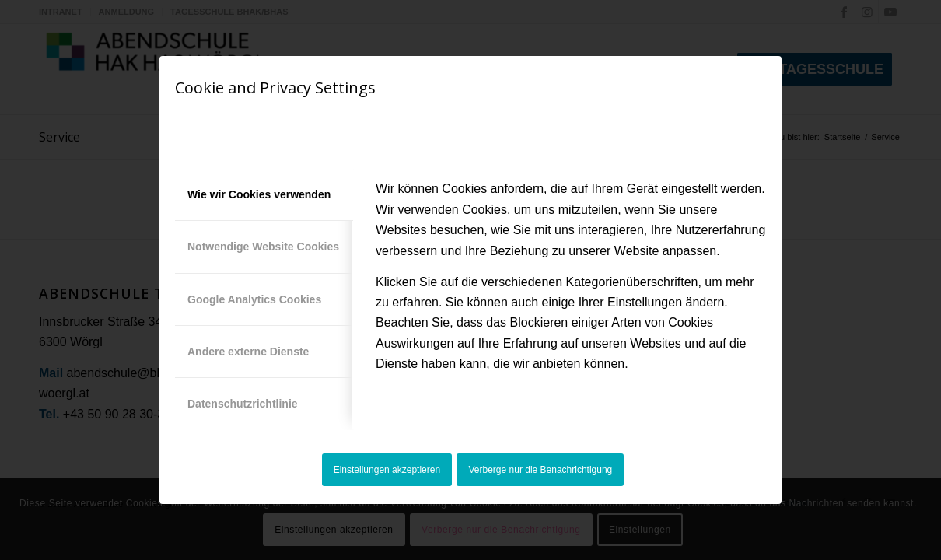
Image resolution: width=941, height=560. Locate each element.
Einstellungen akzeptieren (387, 470)
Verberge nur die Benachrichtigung (541, 470)
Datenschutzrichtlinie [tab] (243, 404)
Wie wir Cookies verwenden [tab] (259, 194)
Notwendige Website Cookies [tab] (263, 247)
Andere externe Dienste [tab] (248, 352)
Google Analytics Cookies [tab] (254, 299)
